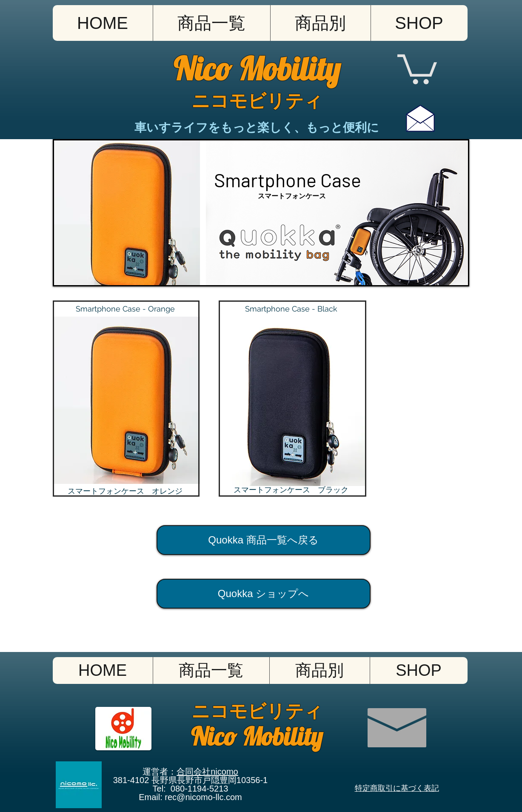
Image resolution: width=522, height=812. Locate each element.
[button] (320, 23)
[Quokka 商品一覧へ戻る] (264, 540)
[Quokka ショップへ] (264, 594)
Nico (206, 69)
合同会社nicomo (207, 772)
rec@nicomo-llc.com (203, 797)
